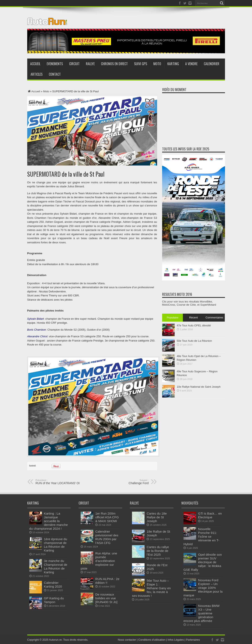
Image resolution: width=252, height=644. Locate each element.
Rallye (90, 64)
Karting (173, 64)
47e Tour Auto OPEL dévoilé (194, 325)
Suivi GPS (141, 64)
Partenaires (193, 640)
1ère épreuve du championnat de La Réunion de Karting (56, 545)
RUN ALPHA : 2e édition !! (107, 581)
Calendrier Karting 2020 (53, 585)
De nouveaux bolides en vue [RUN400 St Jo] (106, 598)
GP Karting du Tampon (54, 600)
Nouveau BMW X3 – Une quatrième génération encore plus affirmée (202, 613)
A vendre (191, 64)
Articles (37, 74)
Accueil (35, 64)
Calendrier (212, 64)
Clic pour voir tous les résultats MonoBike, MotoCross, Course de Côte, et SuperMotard (189, 303)
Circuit (74, 64)
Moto (157, 64)
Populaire (173, 317)
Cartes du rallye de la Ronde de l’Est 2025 (158, 551)
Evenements (55, 64)
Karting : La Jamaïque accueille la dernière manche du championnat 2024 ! (49, 521)
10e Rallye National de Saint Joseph (199, 387)
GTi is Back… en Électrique (210, 515)
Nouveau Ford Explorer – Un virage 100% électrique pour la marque (203, 588)
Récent (193, 317)
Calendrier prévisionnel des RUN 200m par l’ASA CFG (107, 537)
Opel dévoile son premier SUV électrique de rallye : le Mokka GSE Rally (203, 562)
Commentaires (214, 317)
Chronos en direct (114, 64)
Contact (55, 74)
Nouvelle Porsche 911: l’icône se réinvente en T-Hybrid (201, 536)
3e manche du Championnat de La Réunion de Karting (56, 566)
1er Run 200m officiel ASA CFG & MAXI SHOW (107, 517)
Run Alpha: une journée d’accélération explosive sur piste (99, 561)
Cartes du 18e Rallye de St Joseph (157, 517)
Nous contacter (127, 640)
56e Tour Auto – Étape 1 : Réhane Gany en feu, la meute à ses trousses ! (151, 588)
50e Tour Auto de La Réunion (194, 341)
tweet (33, 466)
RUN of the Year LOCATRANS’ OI (61, 482)
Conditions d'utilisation (152, 640)
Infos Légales (176, 640)
